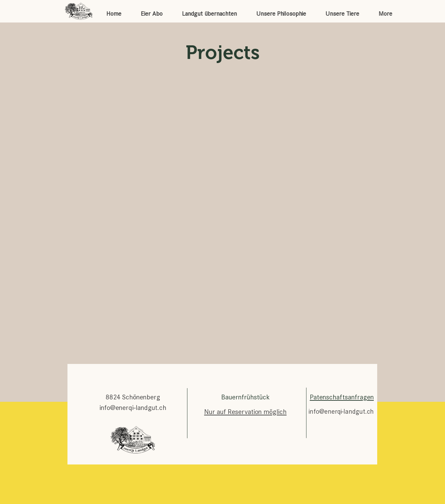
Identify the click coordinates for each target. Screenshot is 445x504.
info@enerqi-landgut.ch (133, 408)
